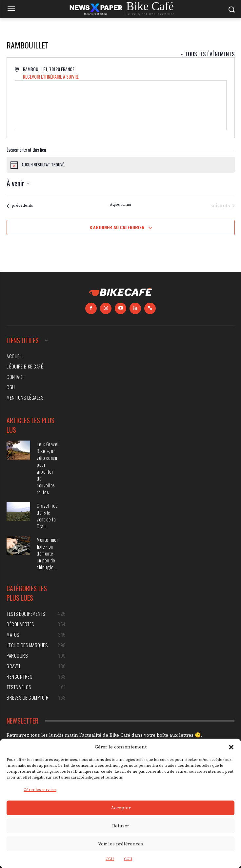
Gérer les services (40, 790)
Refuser (121, 826)
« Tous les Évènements (208, 54)
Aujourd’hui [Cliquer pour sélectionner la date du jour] (120, 205)
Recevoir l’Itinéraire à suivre (51, 76)
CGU (110, 859)
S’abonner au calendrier (117, 227)
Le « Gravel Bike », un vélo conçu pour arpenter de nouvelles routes (48, 468)
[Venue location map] (121, 105)
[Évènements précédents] (20, 206)
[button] (231, 747)
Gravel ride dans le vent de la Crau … (47, 516)
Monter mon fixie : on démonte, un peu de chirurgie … (48, 553)
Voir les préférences (120, 844)
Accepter (121, 808)
